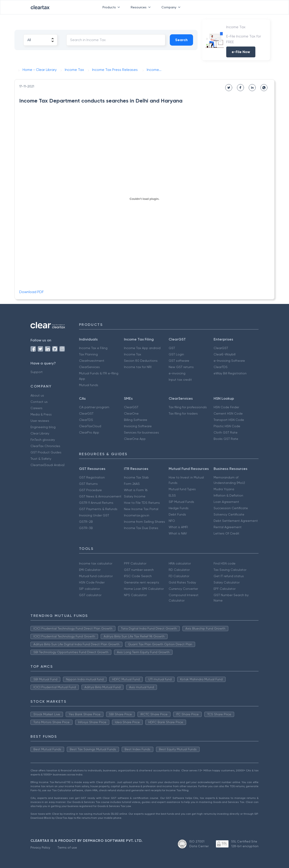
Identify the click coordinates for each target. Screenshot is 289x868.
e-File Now (241, 52)
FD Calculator (179, 576)
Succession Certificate (231, 508)
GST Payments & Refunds (98, 509)
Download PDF (31, 292)
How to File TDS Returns (142, 503)
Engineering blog (43, 427)
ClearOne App (135, 439)
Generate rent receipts (142, 582)
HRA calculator (180, 563)
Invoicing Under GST (94, 515)
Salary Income (135, 496)
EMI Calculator (90, 570)
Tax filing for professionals (188, 407)
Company (172, 7)
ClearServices (89, 367)
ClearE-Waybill (225, 354)
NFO (172, 521)
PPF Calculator (135, 563)
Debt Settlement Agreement (236, 521)
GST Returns (88, 484)
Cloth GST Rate (226, 432)
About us (37, 395)
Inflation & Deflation (228, 495)
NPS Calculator (135, 595)
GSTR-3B (86, 528)
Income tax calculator (96, 563)
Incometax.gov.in (137, 515)
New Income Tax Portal (141, 509)
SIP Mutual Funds (181, 502)
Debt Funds (177, 514)
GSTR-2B (86, 522)
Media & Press (41, 414)
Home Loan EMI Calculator (144, 589)
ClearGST (221, 348)
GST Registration (92, 477)
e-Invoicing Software (229, 361)
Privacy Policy (40, 847)
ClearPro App (89, 432)
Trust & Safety (41, 459)
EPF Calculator (225, 589)
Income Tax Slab (136, 477)
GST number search (139, 570)
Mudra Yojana (224, 489)
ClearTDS (221, 367)
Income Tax (133, 354)
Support (37, 372)
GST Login (176, 354)
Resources (142, 7)
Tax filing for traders (183, 413)
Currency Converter (183, 589)
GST (172, 348)
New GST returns (181, 367)
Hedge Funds (179, 508)
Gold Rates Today (182, 582)
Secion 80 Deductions (141, 361)
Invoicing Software (138, 426)
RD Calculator (179, 570)
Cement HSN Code (228, 413)
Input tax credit (180, 380)
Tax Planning (88, 354)
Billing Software (136, 420)
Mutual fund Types (182, 489)
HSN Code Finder (226, 407)
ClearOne (131, 413)
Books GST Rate (226, 439)
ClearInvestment (92, 361)
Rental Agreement (228, 527)
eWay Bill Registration (230, 373)
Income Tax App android (142, 348)
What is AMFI (178, 527)
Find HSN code (225, 563)
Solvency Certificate (229, 514)
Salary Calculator (227, 582)
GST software (179, 361)
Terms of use (67, 847)
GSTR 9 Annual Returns (96, 503)
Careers (36, 408)
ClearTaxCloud (90, 426)
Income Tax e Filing (93, 348)
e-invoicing (177, 373)
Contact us (39, 402)
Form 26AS (132, 484)
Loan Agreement (226, 502)
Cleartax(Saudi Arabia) (48, 465)
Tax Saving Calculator (230, 570)
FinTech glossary (43, 440)
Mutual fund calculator (96, 576)
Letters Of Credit (226, 533)
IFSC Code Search (138, 576)
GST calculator (90, 595)
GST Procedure (90, 490)
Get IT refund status (229, 576)
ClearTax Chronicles (45, 446)
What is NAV (178, 533)
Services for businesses (141, 432)
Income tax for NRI (138, 367)
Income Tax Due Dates (141, 528)
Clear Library (40, 433)
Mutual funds (89, 385)
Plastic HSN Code (227, 426)
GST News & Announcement (100, 496)
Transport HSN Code (229, 420)
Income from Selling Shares (144, 522)
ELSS (172, 495)
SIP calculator (89, 589)
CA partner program (94, 407)
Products (112, 7)
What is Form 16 (136, 490)
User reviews (40, 421)
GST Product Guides (46, 452)
